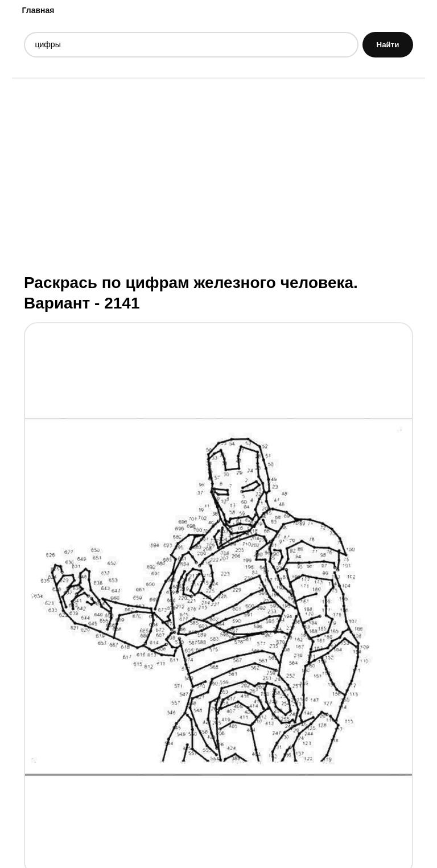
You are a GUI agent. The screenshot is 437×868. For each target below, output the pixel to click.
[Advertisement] (218, 175)
